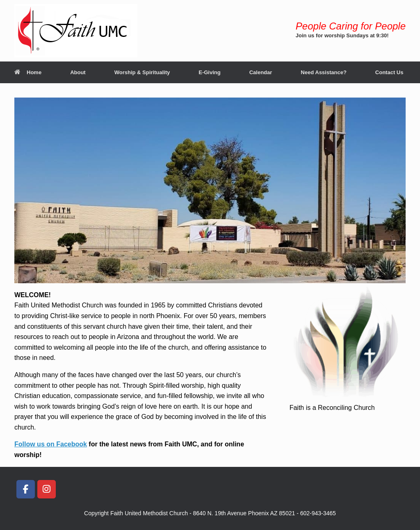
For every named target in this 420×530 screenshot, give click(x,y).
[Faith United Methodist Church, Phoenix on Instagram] (47, 489)
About (78, 72)
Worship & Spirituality (142, 72)
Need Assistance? (324, 72)
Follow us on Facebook (51, 444)
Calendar (261, 72)
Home (28, 72)
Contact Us (389, 72)
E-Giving (209, 72)
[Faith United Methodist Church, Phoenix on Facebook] (26, 489)
